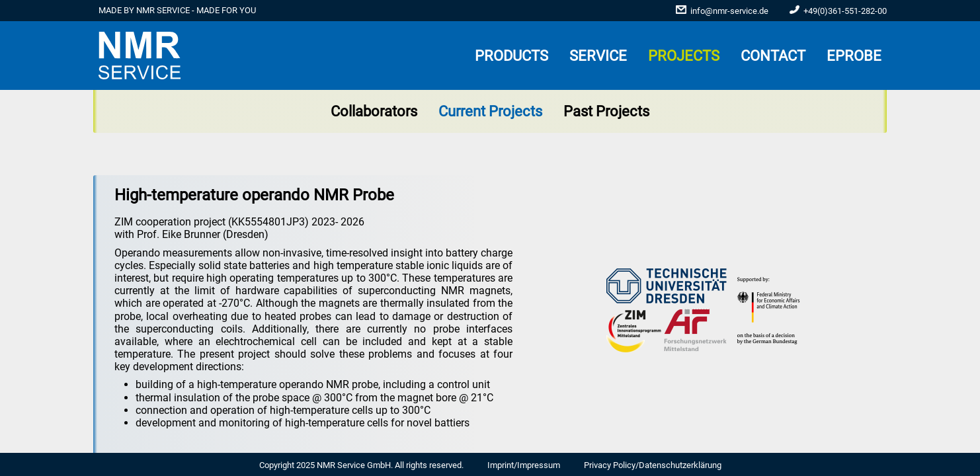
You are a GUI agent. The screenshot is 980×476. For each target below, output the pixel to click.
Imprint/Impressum (524, 465)
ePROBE (854, 56)
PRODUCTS (511, 56)
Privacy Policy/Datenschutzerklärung (653, 465)
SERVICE (598, 56)
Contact (773, 56)
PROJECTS (684, 56)
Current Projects (490, 111)
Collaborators (374, 111)
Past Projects (606, 111)
